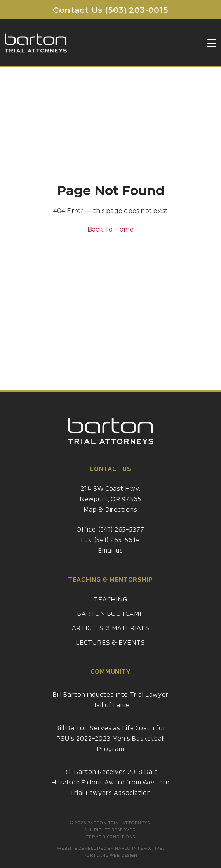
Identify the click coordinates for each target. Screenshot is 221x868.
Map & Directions (110, 516)
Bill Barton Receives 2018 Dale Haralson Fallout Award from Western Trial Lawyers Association (110, 789)
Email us (110, 557)
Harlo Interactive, (139, 848)
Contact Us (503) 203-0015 (110, 10)
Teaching (110, 606)
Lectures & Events (110, 649)
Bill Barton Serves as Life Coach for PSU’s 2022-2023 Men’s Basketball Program (110, 745)
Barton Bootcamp (110, 620)
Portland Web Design (110, 855)
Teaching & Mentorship (110, 586)
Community (110, 678)
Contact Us (110, 475)
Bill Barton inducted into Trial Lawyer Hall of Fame (110, 706)
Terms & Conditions (110, 836)
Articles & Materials (111, 634)
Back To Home (111, 229)
